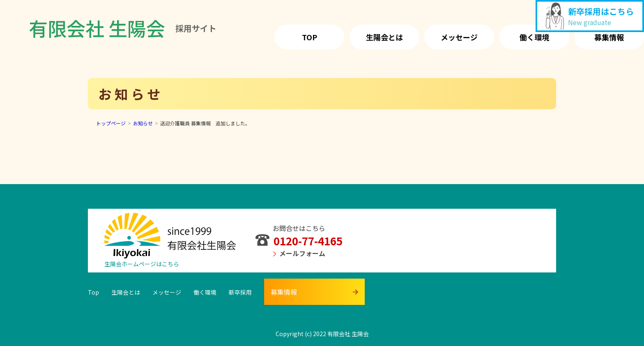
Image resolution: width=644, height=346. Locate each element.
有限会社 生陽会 (123, 28)
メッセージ (459, 37)
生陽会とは (384, 37)
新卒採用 (240, 292)
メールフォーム (299, 253)
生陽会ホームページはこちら (142, 264)
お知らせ (143, 123)
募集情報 (609, 37)
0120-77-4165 (299, 241)
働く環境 (534, 37)
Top (309, 37)
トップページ (111, 123)
